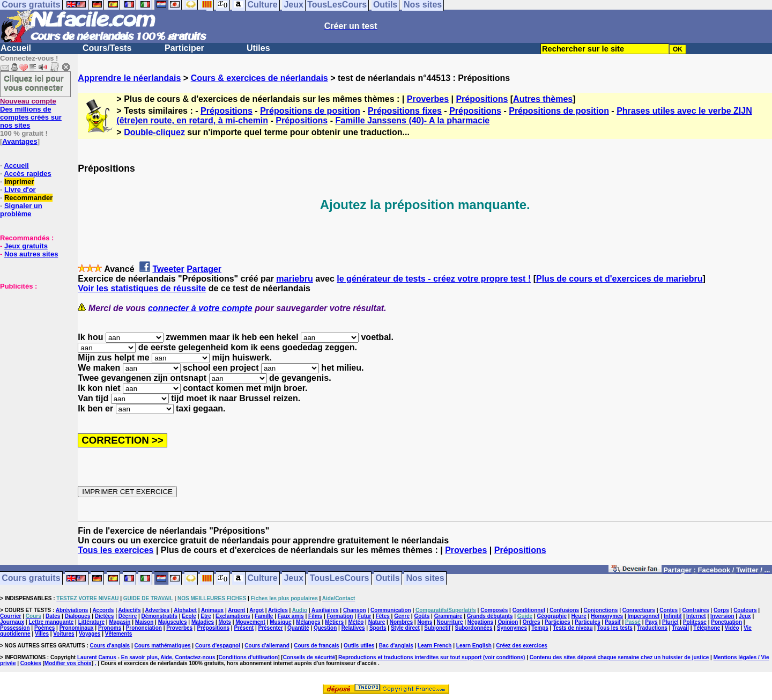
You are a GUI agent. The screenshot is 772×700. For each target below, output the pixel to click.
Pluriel (670, 622)
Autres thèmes (543, 99)
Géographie (552, 616)
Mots (225, 622)
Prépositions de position (310, 111)
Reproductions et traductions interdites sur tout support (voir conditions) (432, 657)
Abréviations (72, 610)
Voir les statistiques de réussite (142, 288)
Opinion (508, 622)
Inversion (722, 616)
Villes (42, 634)
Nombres (401, 622)
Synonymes (512, 628)
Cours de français (316, 646)
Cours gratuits (31, 579)
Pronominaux (77, 628)
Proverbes (428, 99)
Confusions (564, 610)
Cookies (31, 663)
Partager (204, 269)
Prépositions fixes (405, 111)
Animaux (212, 610)
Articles (278, 610)
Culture (263, 579)
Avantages (20, 141)
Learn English (474, 646)
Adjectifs (129, 610)
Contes (669, 610)
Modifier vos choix (68, 663)
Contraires (696, 610)
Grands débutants (490, 616)
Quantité (298, 628)
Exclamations (233, 616)
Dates (53, 616)
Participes (558, 622)
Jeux (293, 579)
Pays (651, 622)
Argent (236, 610)
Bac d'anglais (396, 646)
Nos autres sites (31, 254)
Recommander (28, 198)
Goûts (422, 616)
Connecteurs (639, 610)
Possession (15, 628)
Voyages (90, 634)
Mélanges (308, 622)
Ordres (532, 622)
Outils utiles (359, 646)
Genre (402, 616)
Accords (103, 610)
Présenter (271, 628)
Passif (613, 622)
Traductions (652, 628)
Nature (377, 622)
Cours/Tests (107, 48)
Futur (365, 616)
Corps (721, 610)
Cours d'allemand (267, 646)
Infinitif (673, 616)
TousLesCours (340, 579)
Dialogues (78, 616)
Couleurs (745, 610)
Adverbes (158, 610)
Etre (206, 616)
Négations (480, 622)
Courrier (10, 616)
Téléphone (707, 628)
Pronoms (110, 628)
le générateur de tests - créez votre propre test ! (434, 279)
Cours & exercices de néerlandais (259, 78)
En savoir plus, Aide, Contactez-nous (168, 657)
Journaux (12, 622)
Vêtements (119, 634)
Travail (680, 628)
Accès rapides (27, 174)
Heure (578, 616)
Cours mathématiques (163, 646)
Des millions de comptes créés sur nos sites (31, 113)
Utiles (258, 48)
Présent (244, 628)
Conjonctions (601, 610)
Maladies (203, 622)
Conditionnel (529, 610)
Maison (144, 622)
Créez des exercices (522, 646)
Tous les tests (615, 628)
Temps (540, 628)
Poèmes (44, 628)
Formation (340, 616)
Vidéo (732, 628)
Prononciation (144, 628)
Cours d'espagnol (218, 646)
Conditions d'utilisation (248, 657)
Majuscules (173, 622)
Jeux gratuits (26, 246)
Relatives (353, 628)
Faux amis (291, 616)
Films (315, 616)
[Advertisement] (32, 344)
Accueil (16, 48)
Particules (588, 622)
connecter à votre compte (200, 308)
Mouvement (250, 622)
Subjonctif (437, 628)
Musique (281, 622)
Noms (425, 622)
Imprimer (19, 182)
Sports (378, 628)
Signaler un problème (21, 210)
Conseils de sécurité (309, 657)
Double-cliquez (154, 132)
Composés (494, 610)
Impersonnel (644, 616)
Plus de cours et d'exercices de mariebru (619, 279)
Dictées (105, 616)
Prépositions (482, 99)
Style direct (405, 628)
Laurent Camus (97, 657)
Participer (184, 48)
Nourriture (450, 622)
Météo (356, 622)
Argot (257, 610)
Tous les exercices (116, 550)
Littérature (91, 622)
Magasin (120, 622)
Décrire (128, 616)
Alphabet (185, 610)
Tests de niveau (573, 628)
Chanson (355, 610)
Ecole (189, 616)
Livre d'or (20, 190)
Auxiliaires (325, 610)
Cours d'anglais (110, 646)
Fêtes (383, 616)
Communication (391, 610)
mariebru (294, 279)
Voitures (64, 634)
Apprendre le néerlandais (129, 78)
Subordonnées (473, 628)
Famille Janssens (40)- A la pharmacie (412, 120)
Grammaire (448, 616)
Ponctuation (726, 622)
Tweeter (168, 269)
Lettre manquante (51, 622)
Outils (387, 579)
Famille (264, 616)
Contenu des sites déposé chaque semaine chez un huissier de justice (619, 657)
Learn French (435, 646)
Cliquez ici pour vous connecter (34, 83)
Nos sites (425, 579)
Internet (696, 616)
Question (325, 628)
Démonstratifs (159, 616)
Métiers (334, 622)
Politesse (695, 622)
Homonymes (607, 616)
